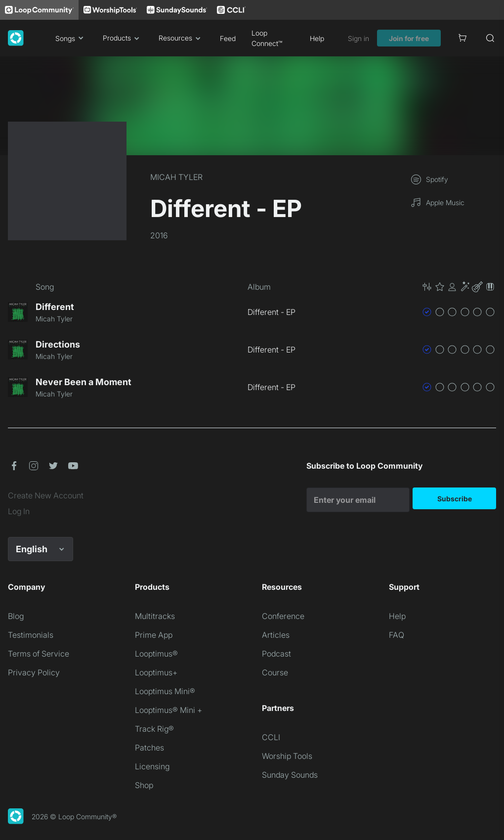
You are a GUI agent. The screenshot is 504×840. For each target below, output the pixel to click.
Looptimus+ (156, 672)
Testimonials (31, 635)
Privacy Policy (34, 672)
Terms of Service (39, 654)
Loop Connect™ (267, 38)
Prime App (154, 635)
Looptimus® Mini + (168, 710)
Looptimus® (156, 654)
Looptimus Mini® (165, 691)
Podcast (276, 654)
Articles (276, 635)
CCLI (271, 737)
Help (317, 38)
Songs (71, 38)
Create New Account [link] (46, 495)
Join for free (409, 38)
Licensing (152, 766)
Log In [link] (19, 511)
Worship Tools (287, 756)
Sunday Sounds (290, 775)
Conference (283, 616)
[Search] (490, 38)
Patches (149, 748)
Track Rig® (154, 729)
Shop (144, 785)
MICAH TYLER (176, 177)
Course (275, 672)
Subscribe (455, 499)
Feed (228, 38)
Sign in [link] (358, 38)
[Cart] (462, 38)
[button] (459, 287)
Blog (16, 616)
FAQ (397, 635)
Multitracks (155, 616)
